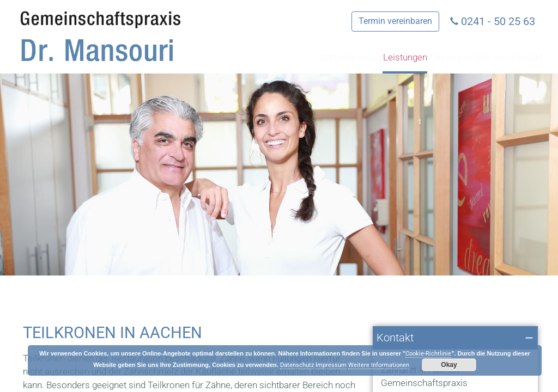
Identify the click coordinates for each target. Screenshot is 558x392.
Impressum (331, 365)
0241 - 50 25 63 (498, 21)
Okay (449, 365)
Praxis (271, 57)
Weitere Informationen (379, 365)
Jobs (472, 57)
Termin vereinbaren (395, 21)
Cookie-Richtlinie (428, 354)
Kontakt (517, 57)
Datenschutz (297, 365)
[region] (279, 174)
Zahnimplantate (407, 57)
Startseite (218, 57)
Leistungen (327, 57)
